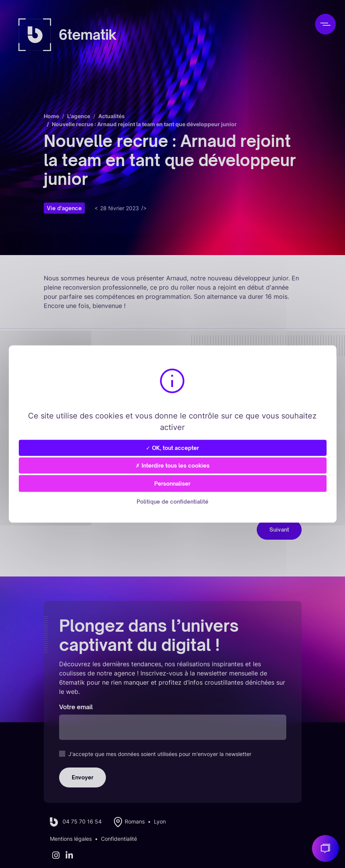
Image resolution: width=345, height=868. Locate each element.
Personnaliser (172, 483)
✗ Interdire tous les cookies (172, 465)
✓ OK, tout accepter (172, 447)
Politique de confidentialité (172, 502)
